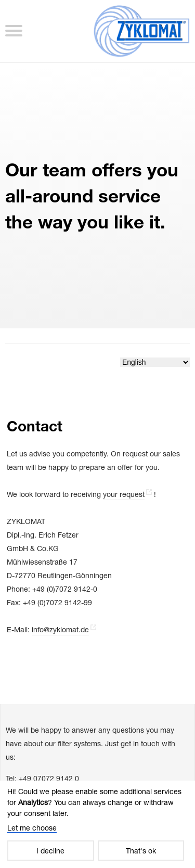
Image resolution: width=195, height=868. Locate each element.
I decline (50, 851)
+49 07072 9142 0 (49, 778)
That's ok (141, 851)
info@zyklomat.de (60, 629)
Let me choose (32, 828)
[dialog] (97, 824)
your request (124, 494)
